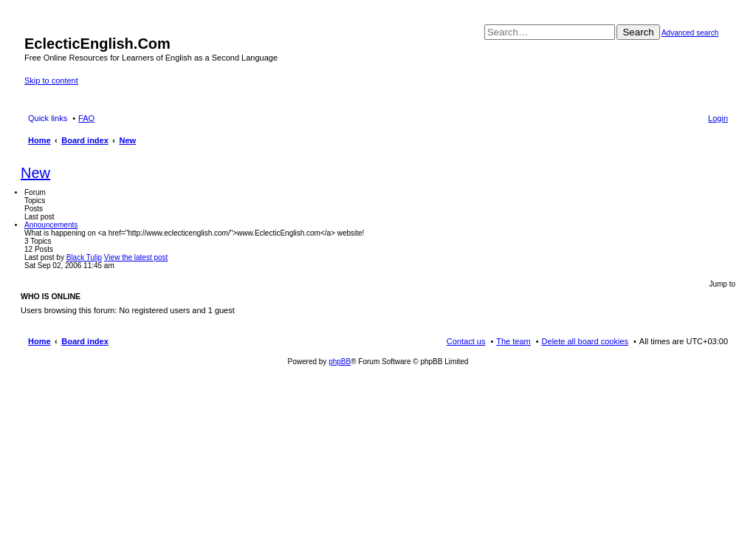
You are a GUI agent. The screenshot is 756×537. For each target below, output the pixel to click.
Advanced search (690, 33)
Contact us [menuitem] (466, 341)
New (35, 173)
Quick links (48, 118)
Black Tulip (84, 257)
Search (638, 32)
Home (39, 341)
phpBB (340, 362)
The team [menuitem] (513, 341)
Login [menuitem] (718, 118)
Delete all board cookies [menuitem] (585, 341)
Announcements (51, 225)
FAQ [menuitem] (86, 118)
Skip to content (51, 81)
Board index (85, 341)
